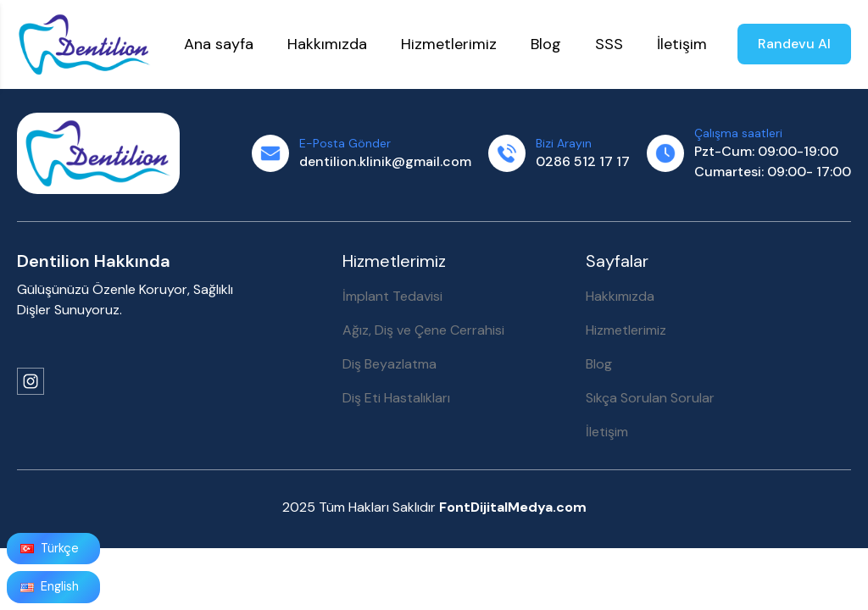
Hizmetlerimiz (626, 330)
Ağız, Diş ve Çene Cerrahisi (423, 330)
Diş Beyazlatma (389, 364)
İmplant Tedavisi (392, 296)
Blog (599, 364)
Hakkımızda (620, 296)
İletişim (607, 432)
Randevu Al (794, 44)
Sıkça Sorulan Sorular (650, 398)
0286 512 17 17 (583, 161)
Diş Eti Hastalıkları (396, 398)
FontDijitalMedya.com (513, 507)
